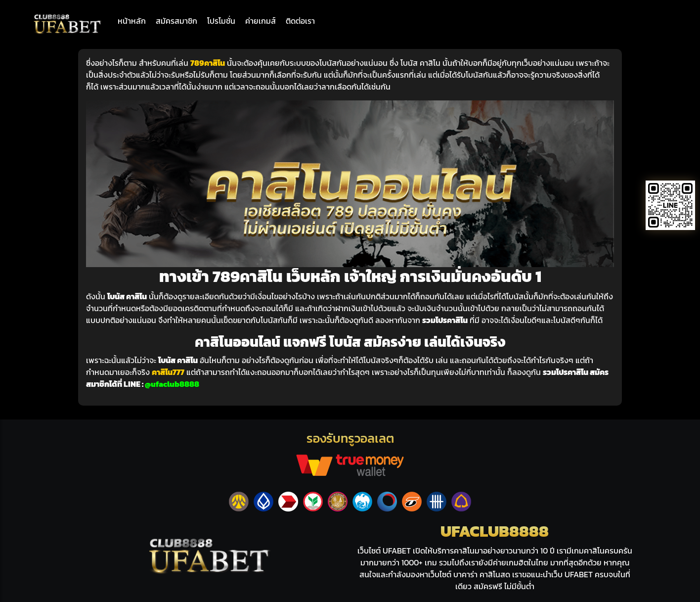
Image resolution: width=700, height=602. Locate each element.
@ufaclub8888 (172, 384)
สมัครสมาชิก (176, 21)
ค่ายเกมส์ (261, 21)
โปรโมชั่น (221, 21)
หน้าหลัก (132, 21)
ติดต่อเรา (300, 21)
